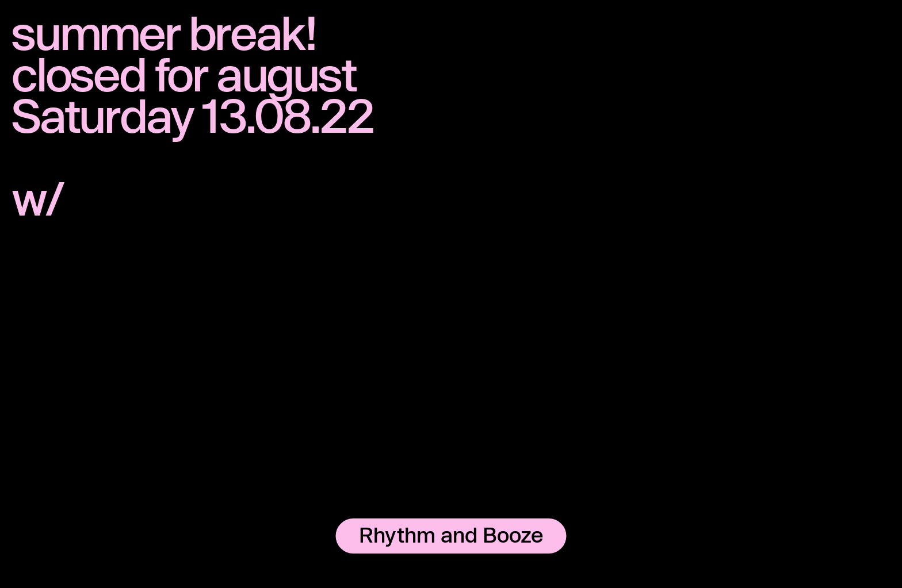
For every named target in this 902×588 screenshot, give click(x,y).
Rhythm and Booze (451, 535)
